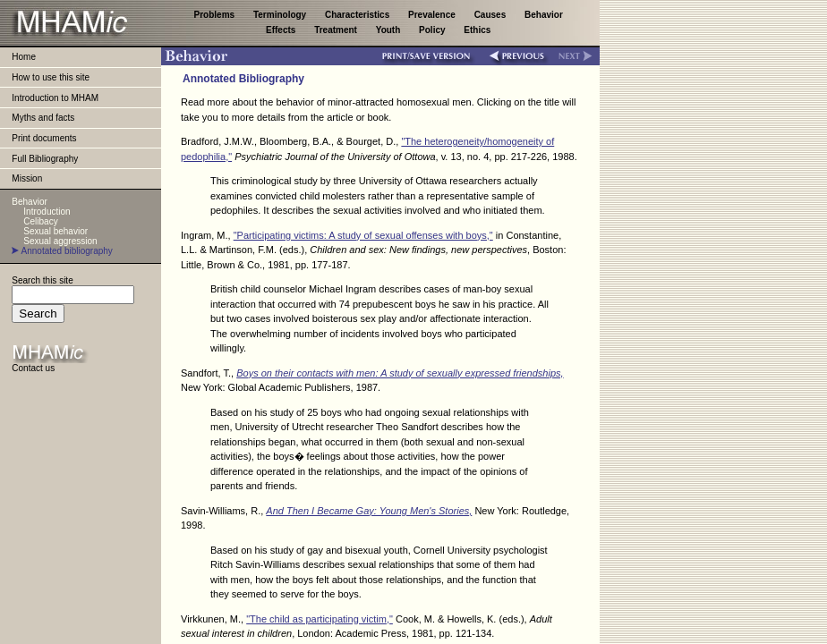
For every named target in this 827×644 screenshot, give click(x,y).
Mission (27, 178)
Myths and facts (43, 118)
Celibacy (40, 221)
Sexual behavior (55, 231)
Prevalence (433, 15)
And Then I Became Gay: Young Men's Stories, (369, 511)
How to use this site (51, 77)
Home (24, 57)
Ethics (477, 30)
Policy (433, 30)
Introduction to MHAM (55, 98)
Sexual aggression (60, 241)
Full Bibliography (45, 159)
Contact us (33, 368)
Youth (389, 30)
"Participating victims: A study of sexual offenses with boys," (363, 235)
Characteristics (358, 15)
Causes (491, 15)
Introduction (47, 212)
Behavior (544, 15)
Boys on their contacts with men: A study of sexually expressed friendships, (400, 373)
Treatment (337, 30)
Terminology (281, 15)
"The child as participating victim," (320, 619)
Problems (216, 15)
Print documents (44, 138)
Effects (282, 30)
